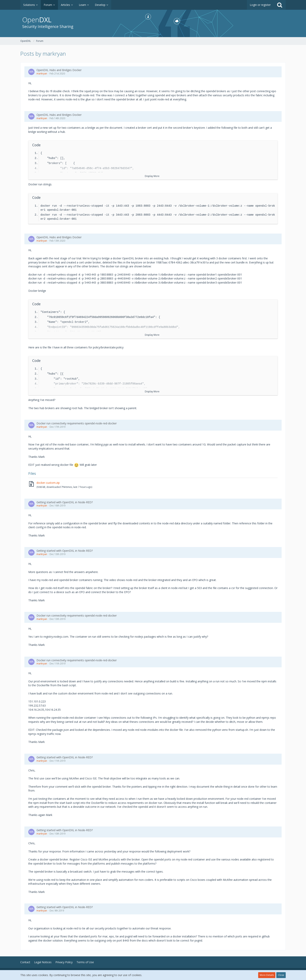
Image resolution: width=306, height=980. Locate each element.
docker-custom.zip (48, 483)
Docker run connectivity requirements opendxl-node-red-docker (77, 423)
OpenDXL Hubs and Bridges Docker (59, 70)
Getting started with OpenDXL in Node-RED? (65, 502)
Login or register (260, 5)
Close (281, 975)
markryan (42, 74)
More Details (267, 975)
